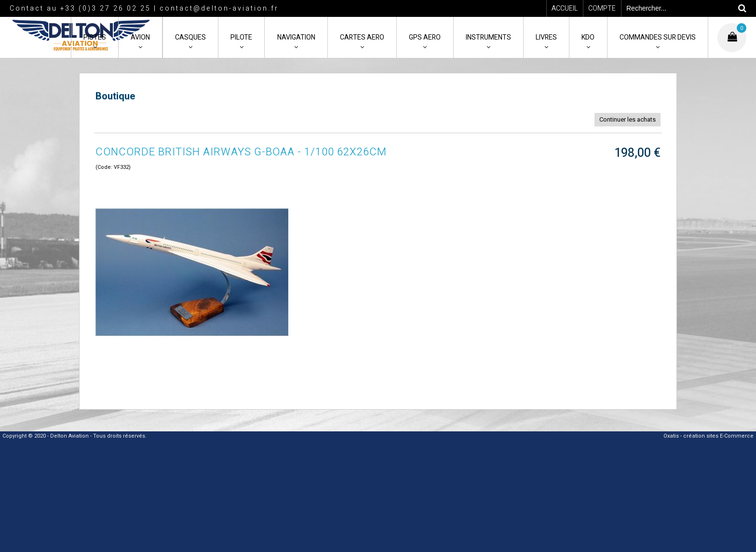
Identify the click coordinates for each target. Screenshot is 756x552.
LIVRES (546, 37)
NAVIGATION (296, 37)
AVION (140, 37)
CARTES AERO (362, 37)
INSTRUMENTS (488, 37)
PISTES (95, 37)
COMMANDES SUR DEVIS (658, 37)
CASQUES (190, 37)
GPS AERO (425, 37)
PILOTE (241, 37)
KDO (588, 37)
